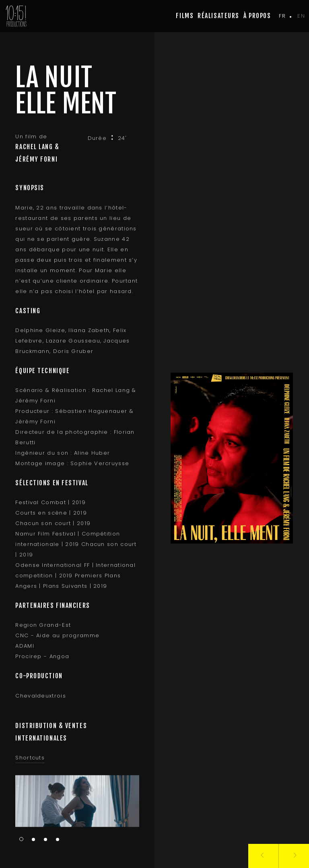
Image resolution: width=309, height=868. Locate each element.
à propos (257, 16)
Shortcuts (28, 758)
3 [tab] (44, 840)
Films (185, 16)
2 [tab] (32, 840)
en (301, 16)
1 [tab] (20, 839)
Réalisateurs (218, 16)
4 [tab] (56, 840)
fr (282, 16)
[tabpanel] (76, 801)
